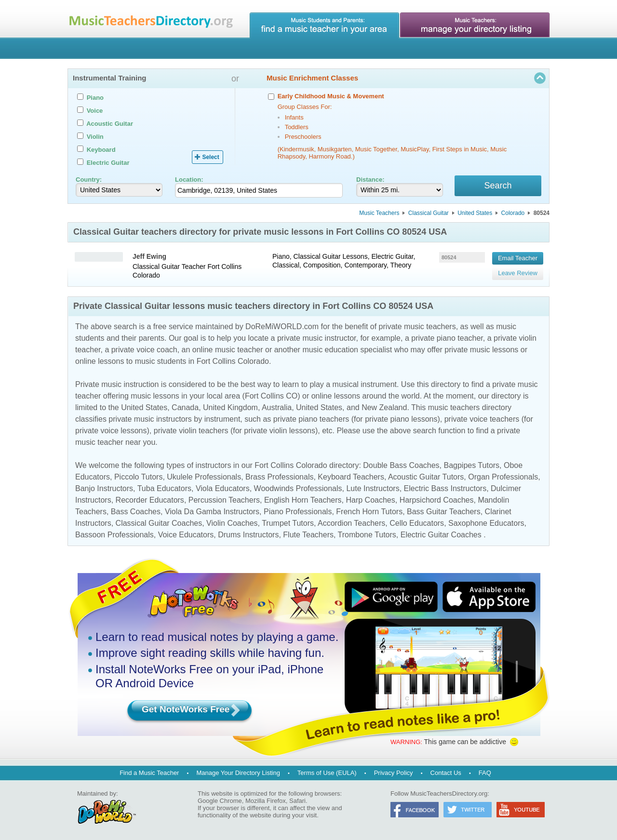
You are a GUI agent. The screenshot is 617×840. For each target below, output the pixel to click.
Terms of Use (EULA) (327, 773)
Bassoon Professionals (114, 535)
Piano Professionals (298, 512)
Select (210, 157)
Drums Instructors (248, 535)
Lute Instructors (373, 489)
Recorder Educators (150, 500)
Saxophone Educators (486, 524)
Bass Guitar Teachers (444, 512)
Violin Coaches (232, 524)
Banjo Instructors (104, 489)
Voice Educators (186, 535)
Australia (277, 408)
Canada (185, 408)
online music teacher (228, 350)
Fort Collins (224, 267)
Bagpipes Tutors (471, 466)
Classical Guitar (429, 213)
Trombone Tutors (367, 535)
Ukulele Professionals (204, 477)
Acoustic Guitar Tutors (426, 477)
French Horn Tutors (369, 512)
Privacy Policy (394, 773)
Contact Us (446, 773)
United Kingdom (230, 408)
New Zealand (384, 408)
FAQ (485, 773)
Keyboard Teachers (351, 477)
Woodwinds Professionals (298, 489)
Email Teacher (518, 258)
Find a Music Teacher (149, 773)
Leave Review (518, 272)
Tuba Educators (164, 489)
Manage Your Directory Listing (238, 773)
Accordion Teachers (351, 524)
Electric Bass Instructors (445, 489)
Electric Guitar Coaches (441, 535)
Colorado (513, 213)
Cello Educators (417, 524)
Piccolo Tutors (138, 477)
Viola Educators (223, 489)
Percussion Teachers (224, 500)
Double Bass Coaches (401, 466)
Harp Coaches (370, 500)
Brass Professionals (279, 477)
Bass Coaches (136, 512)
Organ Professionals (503, 477)
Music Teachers (379, 213)
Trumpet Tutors (288, 524)
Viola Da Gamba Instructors (212, 512)
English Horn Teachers (303, 500)
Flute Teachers (308, 535)
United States (475, 213)
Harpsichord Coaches (437, 500)
